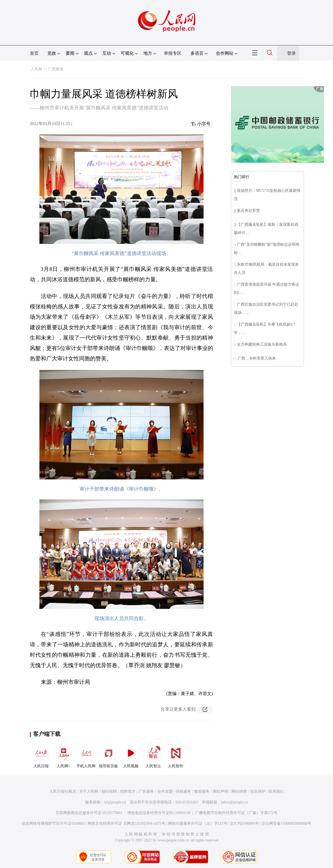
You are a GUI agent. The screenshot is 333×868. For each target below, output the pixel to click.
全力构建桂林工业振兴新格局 (262, 344)
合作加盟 (165, 792)
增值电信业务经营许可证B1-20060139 (159, 813)
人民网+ (63, 756)
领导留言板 (108, 756)
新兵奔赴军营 (248, 211)
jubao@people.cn (234, 802)
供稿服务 (183, 792)
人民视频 (131, 756)
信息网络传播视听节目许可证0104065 (53, 824)
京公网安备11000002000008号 (286, 824)
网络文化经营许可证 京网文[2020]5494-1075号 (126, 824)
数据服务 (202, 792)
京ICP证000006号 (244, 824)
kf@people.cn (115, 802)
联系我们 (276, 792)
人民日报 (41, 756)
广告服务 (146, 792)
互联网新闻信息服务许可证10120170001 (89, 813)
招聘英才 (128, 792)
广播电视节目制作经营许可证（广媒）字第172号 (236, 813)
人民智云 (153, 756)
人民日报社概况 (63, 792)
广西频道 (56, 69)
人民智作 (176, 756)
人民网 (36, 69)
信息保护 (258, 792)
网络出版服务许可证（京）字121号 (198, 824)
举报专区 (173, 53)
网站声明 (221, 792)
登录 (291, 53)
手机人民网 (86, 756)
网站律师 (239, 792)
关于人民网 (89, 792)
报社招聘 (109, 792)
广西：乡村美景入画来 (257, 358)
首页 (34, 53)
